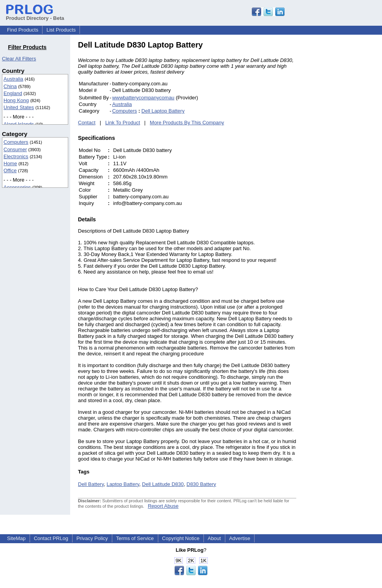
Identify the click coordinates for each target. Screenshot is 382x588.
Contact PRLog (51, 538)
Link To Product (123, 123)
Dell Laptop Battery (163, 111)
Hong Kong (16, 100)
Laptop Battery (123, 484)
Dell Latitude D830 (163, 484)
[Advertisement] (349, 157)
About (214, 538)
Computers (16, 142)
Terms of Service (135, 538)
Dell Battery (91, 484)
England (13, 93)
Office (10, 170)
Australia (13, 79)
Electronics (16, 156)
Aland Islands (19, 124)
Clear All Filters (19, 59)
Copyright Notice (181, 538)
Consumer (15, 149)
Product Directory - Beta (35, 15)
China (10, 86)
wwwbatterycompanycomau (143, 98)
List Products (61, 30)
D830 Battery (202, 484)
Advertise (240, 538)
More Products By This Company (187, 123)
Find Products (23, 30)
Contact (87, 123)
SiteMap (16, 538)
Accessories (17, 187)
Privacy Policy (92, 538)
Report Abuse (163, 506)
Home (10, 163)
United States (19, 107)
